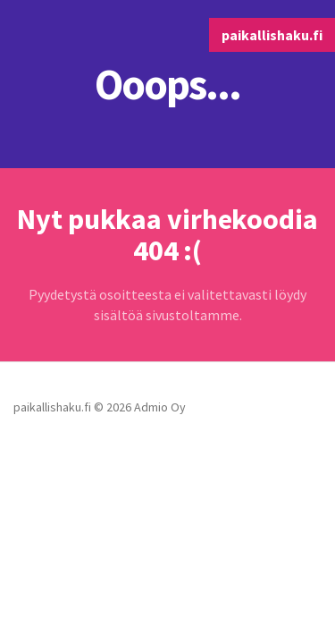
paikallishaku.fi (272, 35)
